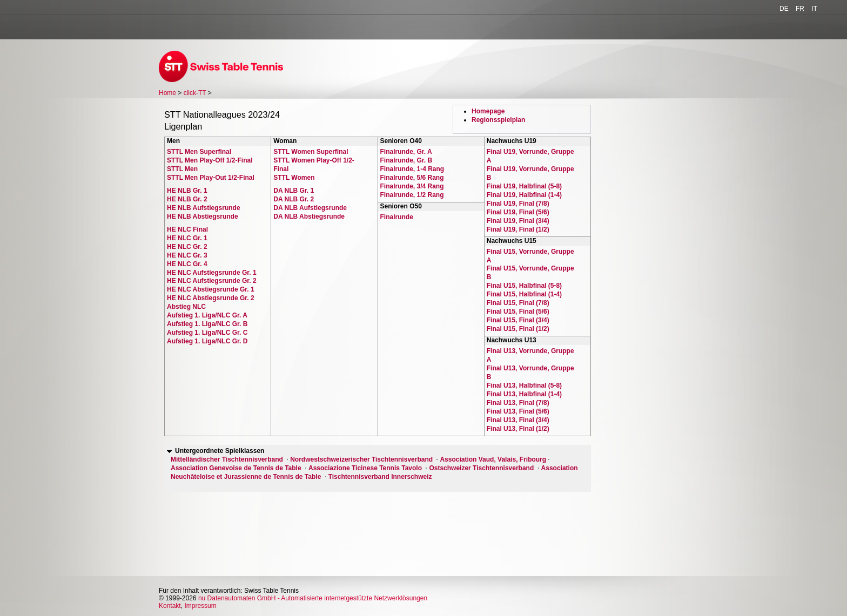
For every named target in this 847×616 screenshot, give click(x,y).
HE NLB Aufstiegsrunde (204, 208)
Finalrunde (397, 217)
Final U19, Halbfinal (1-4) (524, 195)
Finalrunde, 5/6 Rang (412, 178)
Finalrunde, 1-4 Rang (412, 169)
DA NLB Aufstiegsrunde (310, 208)
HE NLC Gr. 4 (187, 264)
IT (814, 9)
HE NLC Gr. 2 (187, 247)
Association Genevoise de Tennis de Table (236, 468)
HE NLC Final (187, 229)
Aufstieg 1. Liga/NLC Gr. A (207, 315)
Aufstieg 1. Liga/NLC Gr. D (207, 341)
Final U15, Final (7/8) (518, 303)
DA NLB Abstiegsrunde (309, 216)
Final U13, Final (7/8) (518, 403)
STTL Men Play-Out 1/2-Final (211, 178)
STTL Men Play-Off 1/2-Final (210, 160)
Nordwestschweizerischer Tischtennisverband (361, 459)
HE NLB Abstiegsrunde (203, 216)
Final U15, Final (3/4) (518, 320)
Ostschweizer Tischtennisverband (481, 468)
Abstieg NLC (186, 307)
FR (800, 9)
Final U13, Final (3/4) (518, 420)
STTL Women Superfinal (311, 152)
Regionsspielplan (498, 120)
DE (784, 9)
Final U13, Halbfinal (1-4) (524, 394)
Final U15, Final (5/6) (518, 312)
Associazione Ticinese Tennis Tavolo (365, 468)
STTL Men (182, 169)
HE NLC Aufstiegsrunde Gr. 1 (212, 273)
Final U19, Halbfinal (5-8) (524, 186)
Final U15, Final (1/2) (518, 329)
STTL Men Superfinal (199, 152)
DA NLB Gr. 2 (294, 199)
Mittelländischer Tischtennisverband (227, 459)
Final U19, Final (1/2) (518, 229)
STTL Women (294, 178)
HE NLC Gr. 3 (187, 255)
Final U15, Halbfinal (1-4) (524, 294)
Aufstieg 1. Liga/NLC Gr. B (207, 324)
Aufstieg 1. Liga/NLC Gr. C (207, 333)
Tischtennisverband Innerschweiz (380, 477)
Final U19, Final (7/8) (518, 204)
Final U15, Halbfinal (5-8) (524, 286)
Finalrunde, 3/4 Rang (412, 186)
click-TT (195, 93)
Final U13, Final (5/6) (518, 411)
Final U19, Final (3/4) (518, 221)
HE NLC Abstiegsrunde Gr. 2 (211, 298)
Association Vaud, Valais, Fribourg (493, 459)
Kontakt (170, 606)
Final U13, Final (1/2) (518, 429)
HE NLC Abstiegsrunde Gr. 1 (211, 289)
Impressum (200, 606)
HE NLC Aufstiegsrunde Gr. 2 (212, 281)
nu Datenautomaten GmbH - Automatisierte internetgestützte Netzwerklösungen (313, 598)
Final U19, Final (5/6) (518, 212)
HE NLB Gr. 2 (187, 199)
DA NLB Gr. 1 (294, 191)
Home (167, 93)
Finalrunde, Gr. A (406, 152)
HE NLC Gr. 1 (187, 238)
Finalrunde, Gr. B (406, 160)
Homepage (488, 111)
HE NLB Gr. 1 (187, 191)
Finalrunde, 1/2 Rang (412, 195)
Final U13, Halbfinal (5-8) (524, 385)
